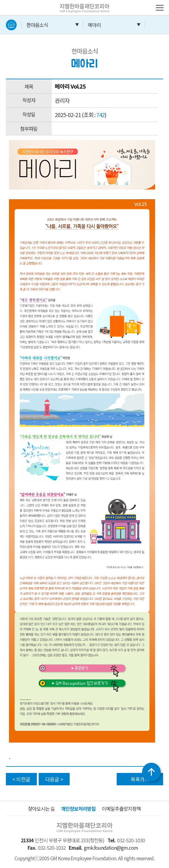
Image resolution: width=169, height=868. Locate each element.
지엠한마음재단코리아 (78, 4)
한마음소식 (37, 25)
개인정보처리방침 (78, 809)
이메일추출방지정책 (121, 809)
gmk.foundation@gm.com (111, 848)
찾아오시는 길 (41, 809)
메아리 (94, 25)
